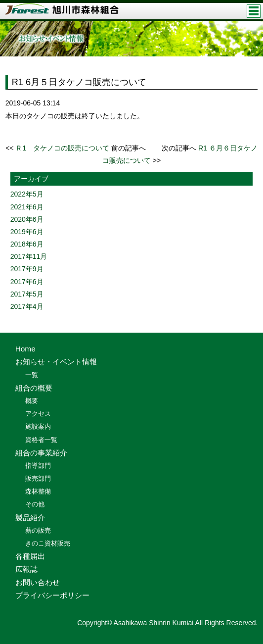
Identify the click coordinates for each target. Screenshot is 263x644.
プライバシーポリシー (52, 595)
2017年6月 (27, 282)
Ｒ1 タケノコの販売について (62, 148)
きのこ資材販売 (48, 543)
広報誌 (26, 569)
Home (25, 349)
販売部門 (38, 478)
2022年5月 (27, 194)
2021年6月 (27, 207)
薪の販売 (38, 530)
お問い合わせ (38, 582)
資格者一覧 (41, 440)
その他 (35, 504)
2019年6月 (27, 232)
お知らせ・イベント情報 (56, 362)
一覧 (32, 375)
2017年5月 (27, 294)
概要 (32, 401)
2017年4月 (27, 306)
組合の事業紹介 (41, 453)
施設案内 (38, 426)
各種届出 (30, 556)
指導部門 (38, 466)
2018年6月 (27, 244)
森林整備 (38, 491)
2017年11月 (29, 256)
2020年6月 (27, 219)
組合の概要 (34, 388)
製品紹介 (30, 518)
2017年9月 (27, 269)
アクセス (38, 414)
